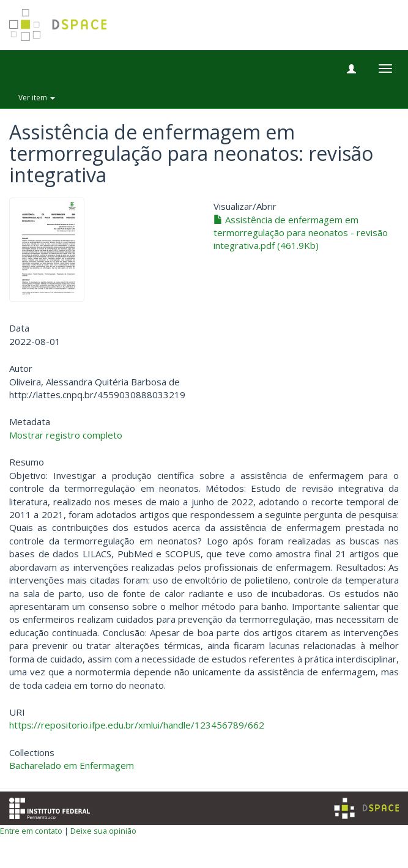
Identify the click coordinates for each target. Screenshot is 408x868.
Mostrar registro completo (66, 435)
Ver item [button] (37, 98)
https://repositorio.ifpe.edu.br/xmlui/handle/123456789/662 (137, 725)
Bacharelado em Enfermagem (72, 765)
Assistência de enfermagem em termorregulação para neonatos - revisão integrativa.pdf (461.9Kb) (301, 233)
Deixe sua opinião (103, 831)
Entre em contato (31, 831)
